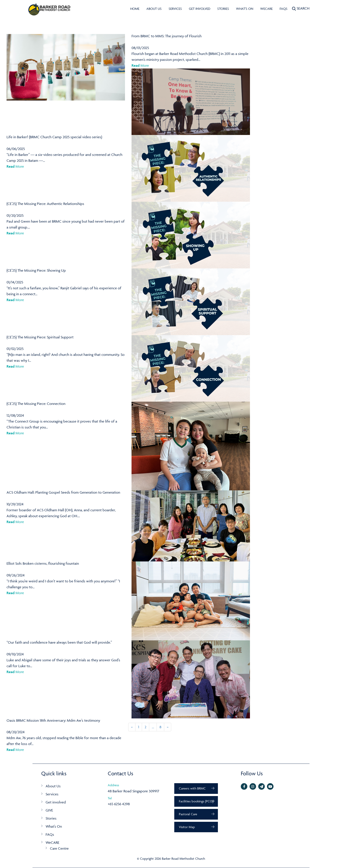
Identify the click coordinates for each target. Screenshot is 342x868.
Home (135, 9)
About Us (154, 9)
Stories (223, 9)
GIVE (49, 810)
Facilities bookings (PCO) (196, 801)
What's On (245, 9)
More (140, 65)
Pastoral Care (188, 814)
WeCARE (266, 9)
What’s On (54, 826)
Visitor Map (187, 827)
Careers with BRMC (192, 788)
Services (175, 9)
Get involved (200, 9)
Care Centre (59, 848)
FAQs (284, 9)
